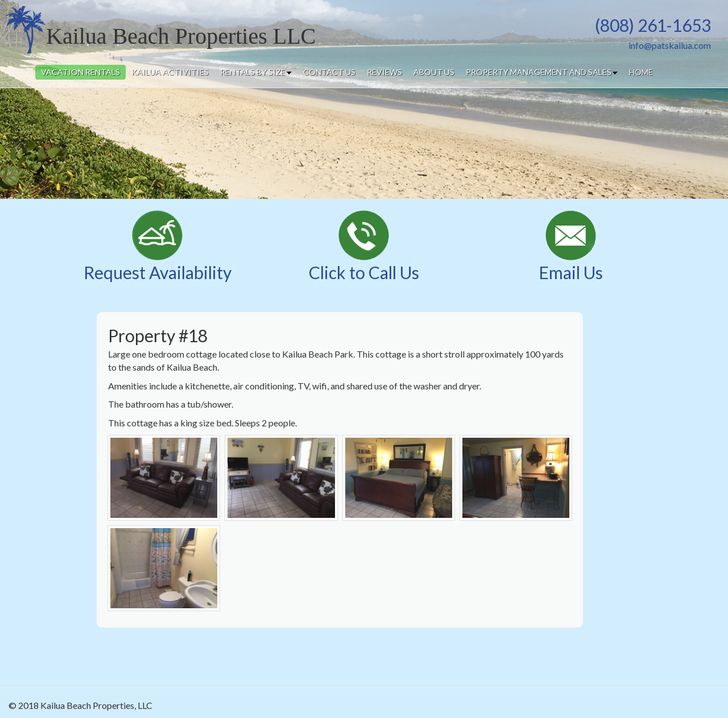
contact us (329, 72)
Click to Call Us (364, 272)
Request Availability (158, 272)
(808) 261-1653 (653, 25)
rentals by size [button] (256, 72)
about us (434, 72)
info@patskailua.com (670, 45)
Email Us (571, 272)
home (641, 72)
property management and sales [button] (542, 72)
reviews (384, 72)
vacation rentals (80, 72)
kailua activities (170, 72)
